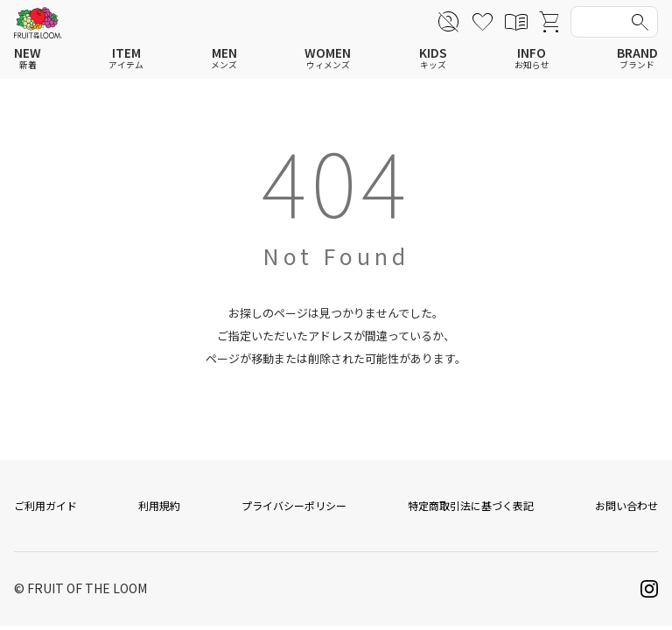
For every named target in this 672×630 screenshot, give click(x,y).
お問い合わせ (626, 510)
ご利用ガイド (45, 510)
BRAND (637, 58)
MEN (224, 58)
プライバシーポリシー (294, 510)
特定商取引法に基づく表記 (471, 510)
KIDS (433, 58)
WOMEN (328, 58)
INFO (532, 58)
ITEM (126, 58)
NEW (28, 58)
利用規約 (159, 510)
